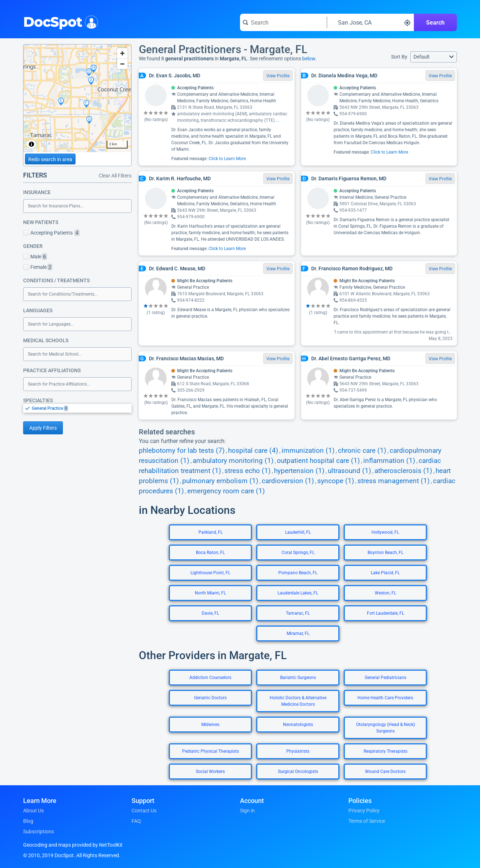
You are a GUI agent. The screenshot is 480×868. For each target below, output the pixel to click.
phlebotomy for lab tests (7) (182, 451)
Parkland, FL (211, 532)
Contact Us (144, 811)
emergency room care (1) (226, 491)
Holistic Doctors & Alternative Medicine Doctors (298, 701)
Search (435, 23)
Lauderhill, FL (298, 532)
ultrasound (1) (350, 471)
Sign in (247, 811)
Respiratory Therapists (385, 751)
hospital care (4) (253, 451)
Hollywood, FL (385, 532)
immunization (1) (308, 451)
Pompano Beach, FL (298, 573)
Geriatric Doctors (210, 698)
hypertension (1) (299, 471)
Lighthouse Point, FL (210, 573)
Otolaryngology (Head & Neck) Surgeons (385, 728)
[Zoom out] (122, 64)
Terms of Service (367, 821)
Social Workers (210, 772)
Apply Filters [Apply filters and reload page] (43, 428)
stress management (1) (394, 481)
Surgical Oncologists (298, 772)
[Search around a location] (370, 22)
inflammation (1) (389, 461)
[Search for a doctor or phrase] (283, 22)
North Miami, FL (210, 593)
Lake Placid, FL (385, 573)
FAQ (136, 821)
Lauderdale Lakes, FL (298, 593)
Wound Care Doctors (385, 772)
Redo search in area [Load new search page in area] (50, 159)
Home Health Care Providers (385, 698)
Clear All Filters (115, 176)
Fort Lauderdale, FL (385, 613)
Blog (28, 821)
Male (35, 257)
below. (309, 59)
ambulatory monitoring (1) (233, 461)
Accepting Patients (51, 233)
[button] (434, 57)
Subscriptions (38, 832)
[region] (77, 98)
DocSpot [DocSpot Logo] (59, 21)
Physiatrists (298, 751)
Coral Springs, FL (298, 553)
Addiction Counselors (210, 678)
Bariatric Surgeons (298, 678)
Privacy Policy (364, 811)
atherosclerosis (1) (403, 471)
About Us (33, 811)
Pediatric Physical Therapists (211, 751)
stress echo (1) (248, 471)
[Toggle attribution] (31, 144)
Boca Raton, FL (210, 553)
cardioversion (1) (288, 481)
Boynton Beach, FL (385, 553)
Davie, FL (210, 613)
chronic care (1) (362, 451)
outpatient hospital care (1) (318, 461)
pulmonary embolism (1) (220, 481)
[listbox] (77, 408)
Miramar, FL (298, 633)
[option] (82, 408)
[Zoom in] (122, 53)
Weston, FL (385, 593)
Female (38, 267)
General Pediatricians (385, 678)
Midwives (210, 725)
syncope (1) (336, 481)
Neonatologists (298, 725)
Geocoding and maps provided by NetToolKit (73, 845)
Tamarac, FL (298, 613)
